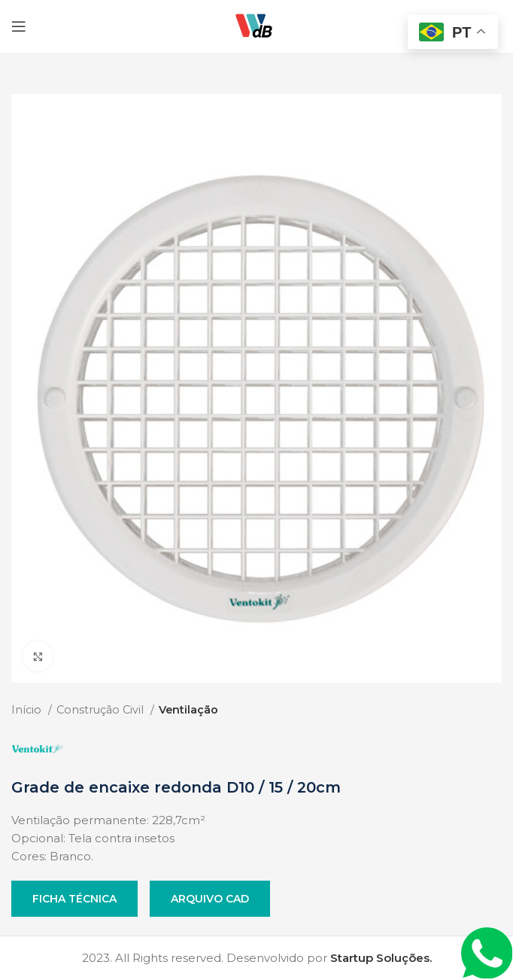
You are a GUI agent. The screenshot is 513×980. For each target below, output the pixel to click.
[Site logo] (256, 25)
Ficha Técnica (74, 899)
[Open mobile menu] (19, 26)
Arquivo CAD (210, 899)
